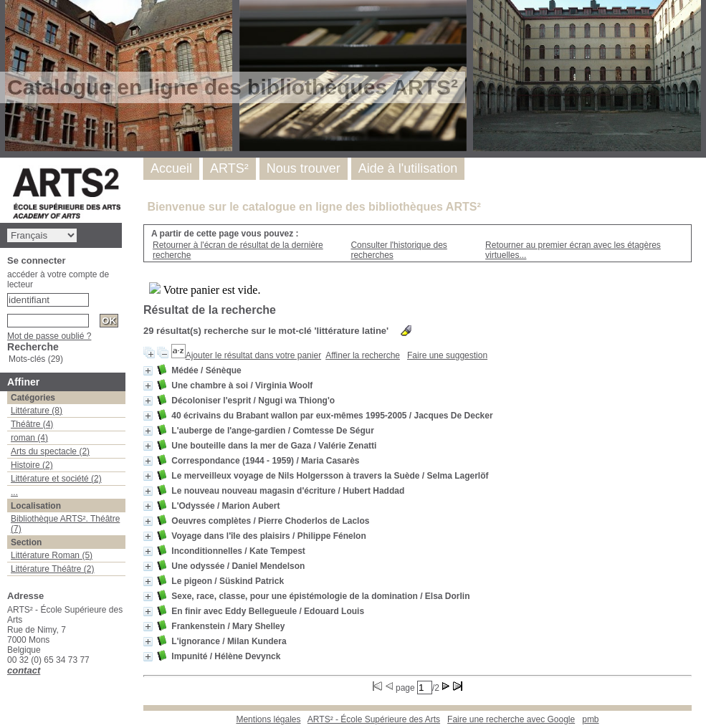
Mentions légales (268, 719)
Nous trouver (304, 168)
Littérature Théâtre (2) (53, 569)
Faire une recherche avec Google (511, 719)
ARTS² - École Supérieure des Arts (374, 719)
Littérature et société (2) (56, 479)
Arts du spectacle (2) (50, 451)
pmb (590, 719)
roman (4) (29, 438)
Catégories (33, 398)
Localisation (36, 506)
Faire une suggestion (447, 355)
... (14, 492)
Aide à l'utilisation (408, 168)
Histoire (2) (32, 465)
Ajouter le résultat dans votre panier (253, 355)
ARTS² (229, 168)
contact (24, 670)
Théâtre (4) (32, 424)
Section (26, 542)
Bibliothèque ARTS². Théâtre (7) (65, 524)
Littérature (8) (37, 411)
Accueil (171, 168)
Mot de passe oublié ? (49, 336)
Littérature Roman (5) (52, 555)
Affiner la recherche (363, 355)
